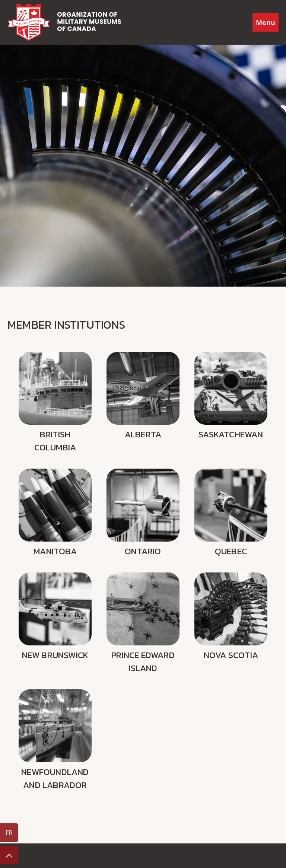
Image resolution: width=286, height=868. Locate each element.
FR (9, 833)
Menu (266, 22)
